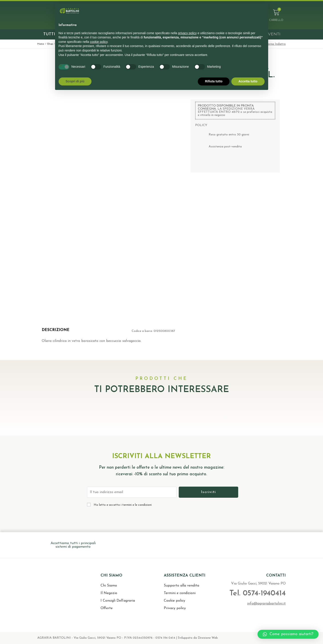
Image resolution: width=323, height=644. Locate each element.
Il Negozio (109, 593)
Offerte (107, 608)
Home (41, 44)
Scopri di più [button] (75, 81)
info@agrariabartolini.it (266, 604)
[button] (288, 634)
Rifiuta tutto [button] (214, 81)
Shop (50, 44)
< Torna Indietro (274, 44)
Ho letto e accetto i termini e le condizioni (123, 505)
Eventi (273, 34)
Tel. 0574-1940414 (258, 593)
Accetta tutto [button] (248, 81)
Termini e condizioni (180, 593)
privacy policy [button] (187, 33)
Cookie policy (174, 601)
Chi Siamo (109, 586)
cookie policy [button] (99, 42)
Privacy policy (175, 608)
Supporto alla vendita (181, 586)
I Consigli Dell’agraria (118, 601)
